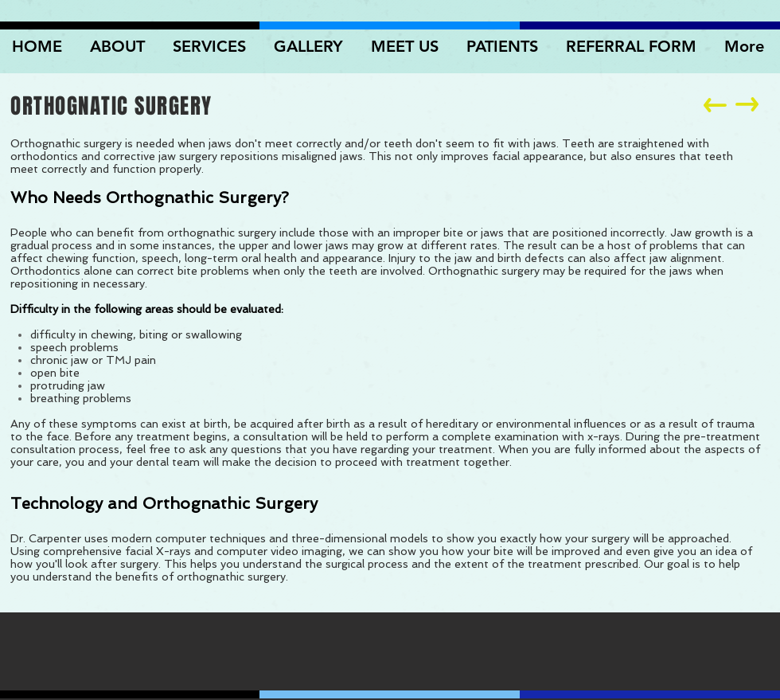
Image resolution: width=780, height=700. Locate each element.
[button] (310, 46)
